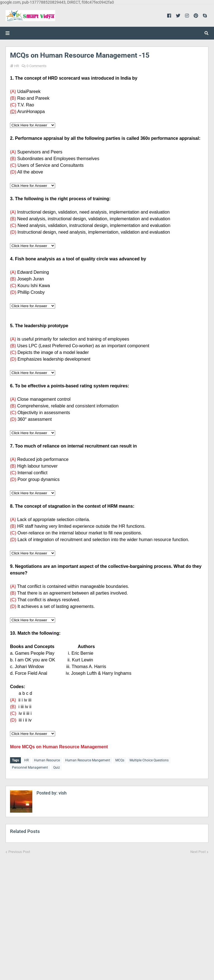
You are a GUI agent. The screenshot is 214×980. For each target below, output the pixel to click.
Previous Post (19, 850)
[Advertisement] (107, 912)
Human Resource (47, 760)
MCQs (120, 760)
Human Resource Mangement (88, 760)
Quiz (57, 766)
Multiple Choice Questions (149, 760)
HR (17, 66)
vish (62, 791)
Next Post (198, 850)
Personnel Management (30, 766)
